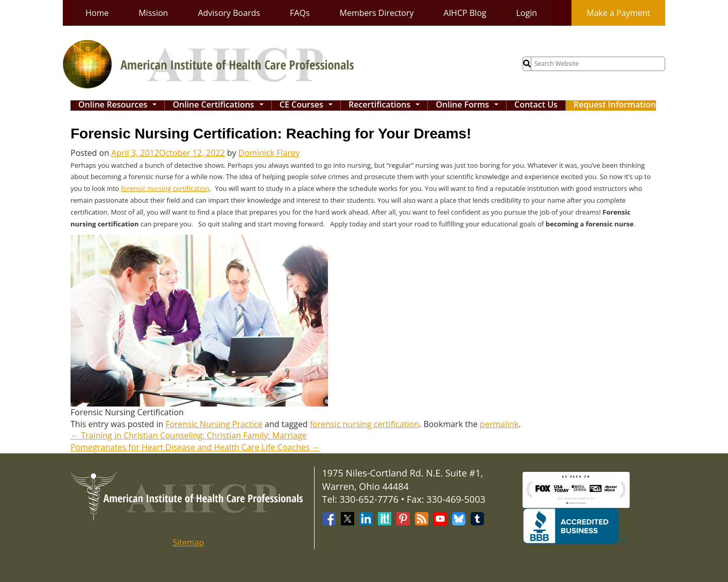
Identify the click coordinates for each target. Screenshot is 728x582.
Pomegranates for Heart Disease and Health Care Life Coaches (195, 447)
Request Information (615, 105)
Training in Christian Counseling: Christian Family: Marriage (189, 435)
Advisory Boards (229, 13)
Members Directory (377, 13)
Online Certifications (220, 105)
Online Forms (469, 105)
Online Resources (120, 105)
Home (97, 13)
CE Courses (308, 105)
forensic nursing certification (166, 188)
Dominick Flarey (269, 153)
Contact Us (536, 105)
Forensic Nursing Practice (214, 424)
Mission (153, 13)
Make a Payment (618, 13)
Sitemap (188, 542)
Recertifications (387, 105)
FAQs (300, 13)
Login (526, 13)
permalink (499, 424)
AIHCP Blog (465, 13)
